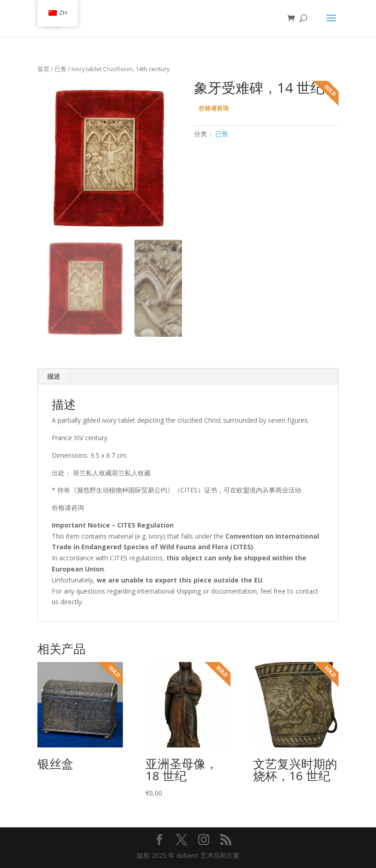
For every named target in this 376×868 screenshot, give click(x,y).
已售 (61, 69)
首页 (43, 69)
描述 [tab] (54, 376)
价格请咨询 (214, 108)
